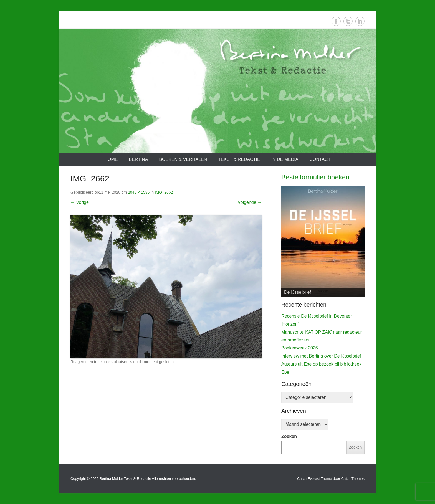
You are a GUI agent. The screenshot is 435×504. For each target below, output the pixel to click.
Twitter (348, 21)
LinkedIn (360, 21)
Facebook (336, 21)
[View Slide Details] (323, 241)
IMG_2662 (164, 192)
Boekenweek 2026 (300, 348)
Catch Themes (353, 479)
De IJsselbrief (298, 292)
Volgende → (250, 202)
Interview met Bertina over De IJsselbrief (321, 356)
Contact (320, 159)
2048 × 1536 (139, 192)
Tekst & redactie (239, 159)
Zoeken (289, 436)
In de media (285, 159)
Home (111, 159)
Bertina (138, 159)
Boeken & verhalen (183, 159)
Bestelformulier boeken (315, 177)
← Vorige (80, 202)
